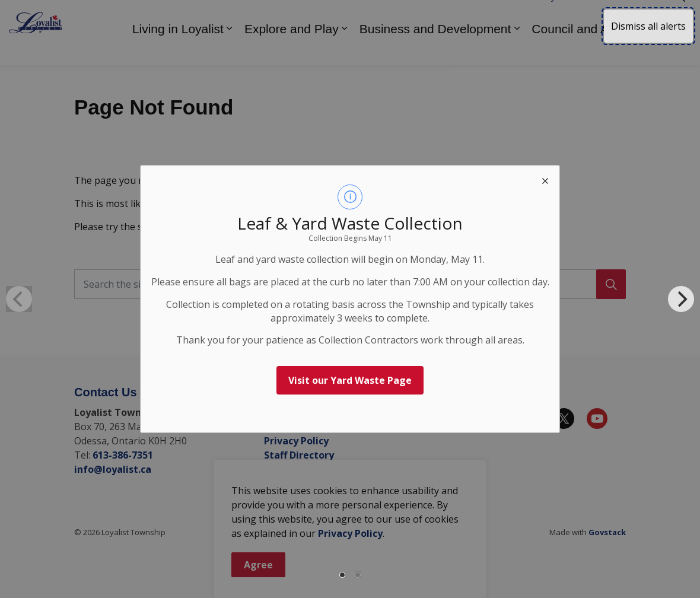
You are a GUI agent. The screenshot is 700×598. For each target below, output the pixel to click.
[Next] (681, 299)
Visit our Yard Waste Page (350, 380)
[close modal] (545, 180)
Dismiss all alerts (648, 26)
